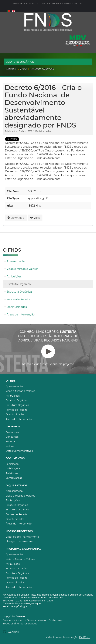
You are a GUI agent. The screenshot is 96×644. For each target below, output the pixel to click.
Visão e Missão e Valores (22, 269)
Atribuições (14, 276)
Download (16, 218)
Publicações (13, 468)
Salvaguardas (14, 478)
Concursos (12, 437)
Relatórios (12, 473)
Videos (10, 446)
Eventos (11, 441)
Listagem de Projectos (19, 541)
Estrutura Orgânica (19, 292)
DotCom (85, 637)
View (35, 218)
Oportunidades (17, 307)
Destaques (12, 432)
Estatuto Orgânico (19, 284)
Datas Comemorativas (19, 451)
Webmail (13, 632)
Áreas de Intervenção (21, 314)
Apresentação (16, 261)
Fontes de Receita (18, 299)
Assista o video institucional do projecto (48, 355)
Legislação (12, 464)
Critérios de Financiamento (22, 537)
